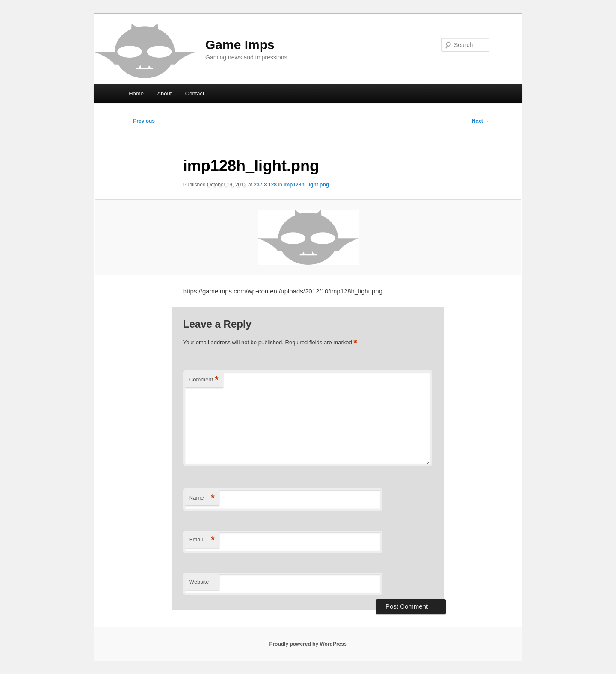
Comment (204, 380)
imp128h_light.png (306, 185)
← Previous (141, 121)
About (164, 93)
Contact (195, 93)
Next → (481, 121)
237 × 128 (265, 185)
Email (202, 540)
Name (202, 498)
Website (199, 582)
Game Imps (240, 45)
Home (136, 93)
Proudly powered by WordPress (308, 644)
